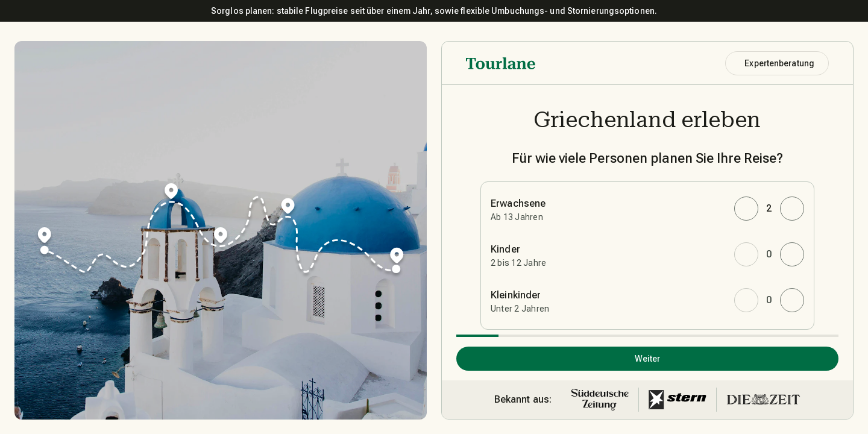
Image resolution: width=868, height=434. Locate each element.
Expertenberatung (779, 63)
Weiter (648, 359)
